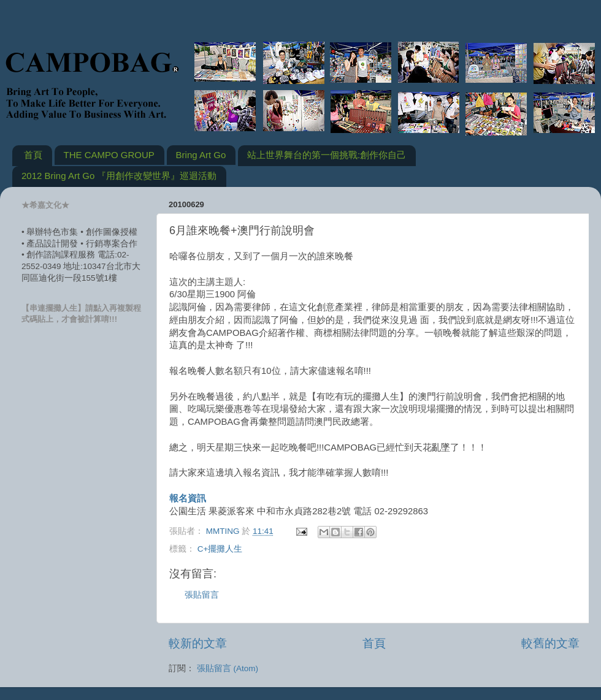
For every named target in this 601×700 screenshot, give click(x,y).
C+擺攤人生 (220, 549)
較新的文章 (198, 643)
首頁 (33, 155)
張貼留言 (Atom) (228, 668)
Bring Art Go (201, 155)
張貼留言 (202, 595)
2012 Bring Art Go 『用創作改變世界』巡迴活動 (119, 176)
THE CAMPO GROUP (109, 155)
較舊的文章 (550, 643)
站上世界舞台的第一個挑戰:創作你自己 (327, 155)
